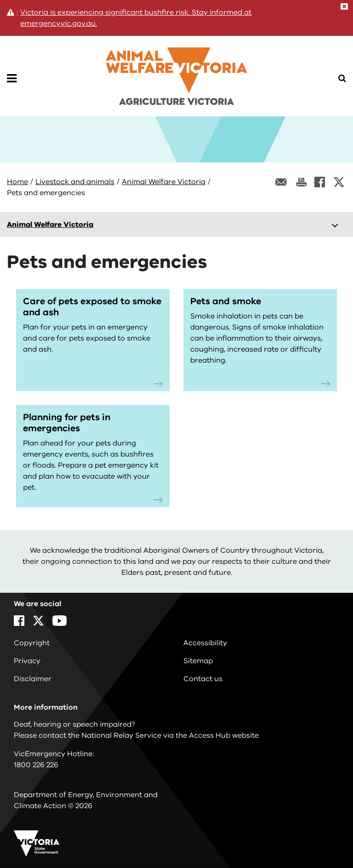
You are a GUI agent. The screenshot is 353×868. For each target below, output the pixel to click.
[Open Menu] (12, 79)
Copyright (32, 643)
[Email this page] (281, 182)
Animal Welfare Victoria (164, 182)
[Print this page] (301, 182)
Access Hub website (224, 735)
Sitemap (198, 661)
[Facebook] (320, 182)
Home (17, 182)
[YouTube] (60, 621)
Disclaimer (33, 679)
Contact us (203, 679)
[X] (339, 182)
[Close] (344, 6)
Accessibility (205, 643)
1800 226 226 (36, 765)
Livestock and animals (75, 182)
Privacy (27, 661)
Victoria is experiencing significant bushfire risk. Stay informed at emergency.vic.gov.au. (136, 18)
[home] (176, 70)
